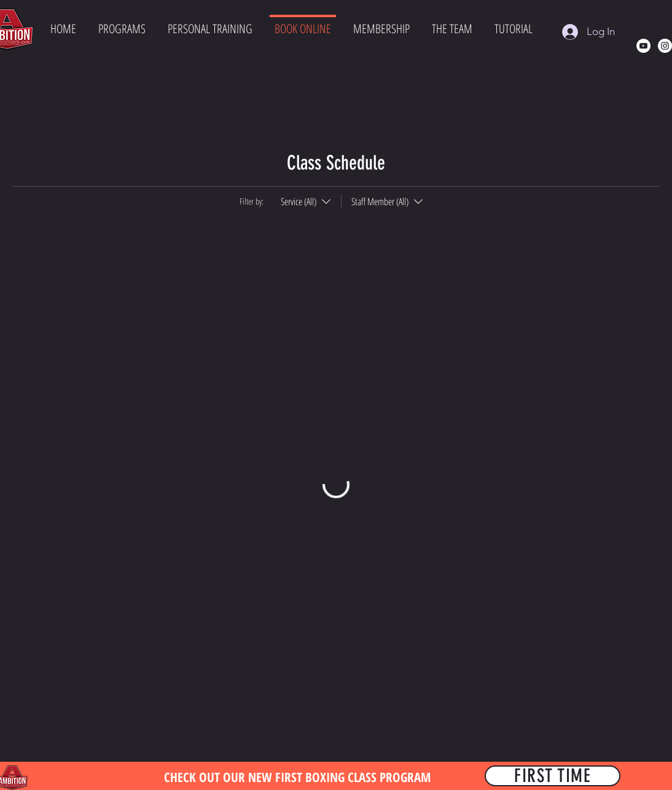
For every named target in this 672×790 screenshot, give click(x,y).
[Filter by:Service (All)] (307, 201)
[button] (122, 30)
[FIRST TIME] (553, 776)
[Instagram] (665, 46)
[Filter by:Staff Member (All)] (383, 201)
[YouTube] (643, 46)
